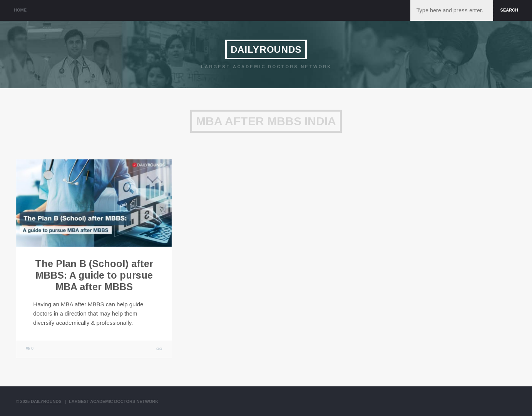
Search (509, 10)
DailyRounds (266, 49)
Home (20, 10)
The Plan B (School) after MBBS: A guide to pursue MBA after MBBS (94, 275)
